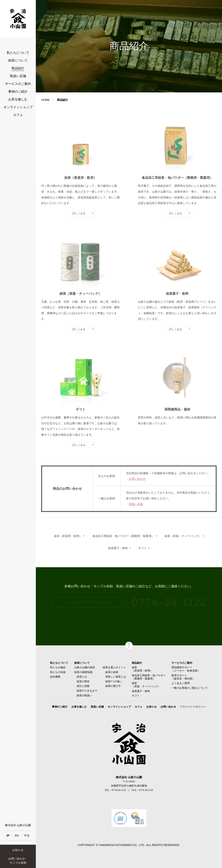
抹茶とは (82, 677)
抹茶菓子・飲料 (118, 548)
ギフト (142, 548)
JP (8, 836)
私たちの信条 (58, 672)
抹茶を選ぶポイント (114, 667)
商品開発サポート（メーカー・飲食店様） (186, 669)
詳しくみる (79, 213)
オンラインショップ (18, 107)
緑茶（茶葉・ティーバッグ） (183, 536)
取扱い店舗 (18, 76)
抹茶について (18, 60)
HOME (46, 100)
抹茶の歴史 (83, 681)
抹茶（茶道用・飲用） (68, 536)
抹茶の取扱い (84, 695)
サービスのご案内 (18, 84)
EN (17, 836)
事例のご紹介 (18, 92)
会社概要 (55, 677)
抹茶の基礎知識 (83, 672)
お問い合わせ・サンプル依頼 (18, 861)
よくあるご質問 (181, 683)
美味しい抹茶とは (116, 677)
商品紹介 (18, 68)
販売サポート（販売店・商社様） (183, 677)
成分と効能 (83, 686)
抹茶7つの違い (114, 681)
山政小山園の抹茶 (85, 667)
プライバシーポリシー (193, 707)
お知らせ (18, 850)
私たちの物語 (58, 667)
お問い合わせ (137, 479)
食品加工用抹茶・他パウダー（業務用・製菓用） (123, 536)
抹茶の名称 (112, 672)
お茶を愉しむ (18, 99)
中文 (27, 836)
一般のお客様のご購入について (190, 688)
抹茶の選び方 (113, 686)
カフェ (18, 115)
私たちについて (18, 53)
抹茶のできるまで (87, 691)
